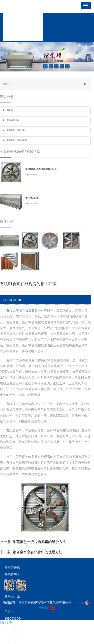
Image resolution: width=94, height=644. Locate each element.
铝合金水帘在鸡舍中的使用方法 (38, 552)
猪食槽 (10, 110)
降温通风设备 (13, 120)
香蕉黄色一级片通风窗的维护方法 (39, 542)
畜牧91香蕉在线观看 (20, 311)
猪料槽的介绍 (32, 198)
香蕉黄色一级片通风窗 (17, 140)
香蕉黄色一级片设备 (16, 130)
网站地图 (6, 622)
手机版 (44, 608)
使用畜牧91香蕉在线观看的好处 (41, 169)
